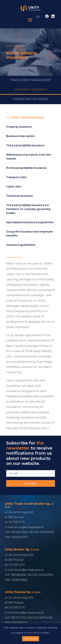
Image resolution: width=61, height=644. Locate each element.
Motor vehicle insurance (28, 117)
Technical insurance (20, 196)
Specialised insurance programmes (30, 222)
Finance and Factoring (30, 104)
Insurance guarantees (21, 245)
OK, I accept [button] (31, 639)
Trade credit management (31, 85)
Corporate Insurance (30, 94)
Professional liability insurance (26, 168)
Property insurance (19, 127)
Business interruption (21, 136)
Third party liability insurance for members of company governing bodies (28, 209)
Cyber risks (14, 187)
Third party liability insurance (25, 145)
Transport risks (16, 177)
